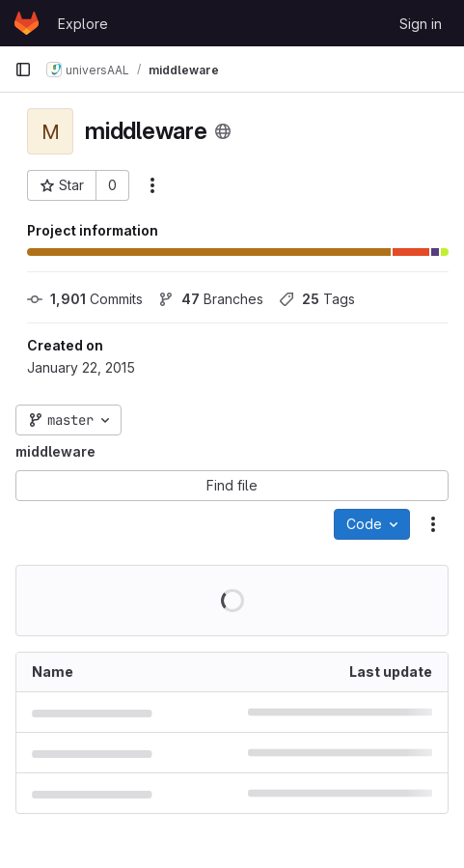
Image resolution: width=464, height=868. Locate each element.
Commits (85, 299)
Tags (317, 299)
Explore (83, 24)
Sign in (421, 24)
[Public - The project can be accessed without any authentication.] (223, 131)
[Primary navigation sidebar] (23, 70)
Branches (211, 299)
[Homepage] (27, 23)
